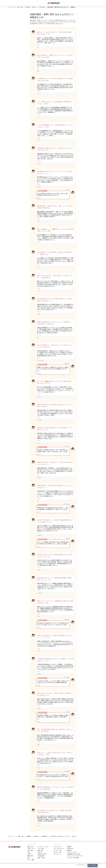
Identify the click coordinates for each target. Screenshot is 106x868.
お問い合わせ (70, 849)
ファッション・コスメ (43, 847)
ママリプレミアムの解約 (73, 858)
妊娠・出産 (30, 847)
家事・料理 (30, 856)
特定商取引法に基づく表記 (74, 854)
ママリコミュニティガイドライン (75, 856)
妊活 (29, 858)
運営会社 (69, 847)
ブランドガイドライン (59, 849)
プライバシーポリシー (72, 852)
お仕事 (29, 854)
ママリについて (57, 847)
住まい (29, 852)
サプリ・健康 (31, 860)
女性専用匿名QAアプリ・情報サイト (53, 4)
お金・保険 (30, 850)
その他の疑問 (41, 856)
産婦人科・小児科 (42, 854)
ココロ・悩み (41, 849)
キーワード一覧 (57, 850)
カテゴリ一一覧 (57, 852)
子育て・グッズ (31, 849)
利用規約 (69, 850)
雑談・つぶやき (41, 858)
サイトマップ (57, 854)
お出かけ (40, 852)
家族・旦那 (40, 850)
